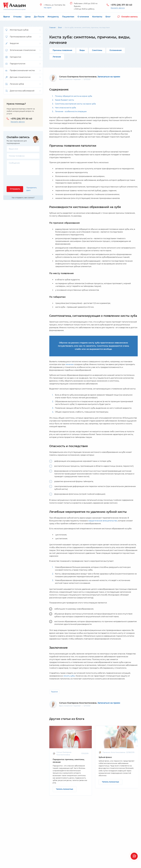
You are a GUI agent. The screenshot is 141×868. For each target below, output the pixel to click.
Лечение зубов (23, 84)
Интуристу (53, 17)
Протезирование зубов (23, 37)
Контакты (97, 17)
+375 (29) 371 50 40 (121, 5)
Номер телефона (17, 156)
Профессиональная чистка (23, 71)
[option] (71, 761)
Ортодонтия (23, 57)
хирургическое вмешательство (103, 521)
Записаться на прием (109, 77)
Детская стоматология (23, 77)
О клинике (83, 17)
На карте (48, 8)
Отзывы (17, 17)
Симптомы (97, 50)
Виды (82, 50)
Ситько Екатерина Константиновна (78, 703)
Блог (108, 17)
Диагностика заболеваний (23, 91)
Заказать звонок (118, 8)
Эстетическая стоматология (23, 50)
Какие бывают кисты (64, 100)
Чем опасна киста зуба (65, 108)
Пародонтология (23, 64)
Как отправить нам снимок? (23, 198)
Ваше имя (13, 149)
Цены (28, 17)
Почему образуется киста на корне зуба (73, 96)
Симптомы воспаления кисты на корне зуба (75, 104)
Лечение (57, 57)
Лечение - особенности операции (71, 111)
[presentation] (23, 181)
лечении (70, 364)
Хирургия (23, 43)
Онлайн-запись (128, 17)
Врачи (7, 17)
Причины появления (62, 50)
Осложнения (116, 50)
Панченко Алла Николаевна (114, 752)
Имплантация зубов (23, 30)
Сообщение (14, 163)
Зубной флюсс (105, 757)
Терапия (54, 692)
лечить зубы (69, 676)
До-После (39, 17)
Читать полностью (65, 789)
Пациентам (68, 17)
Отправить (15, 189)
